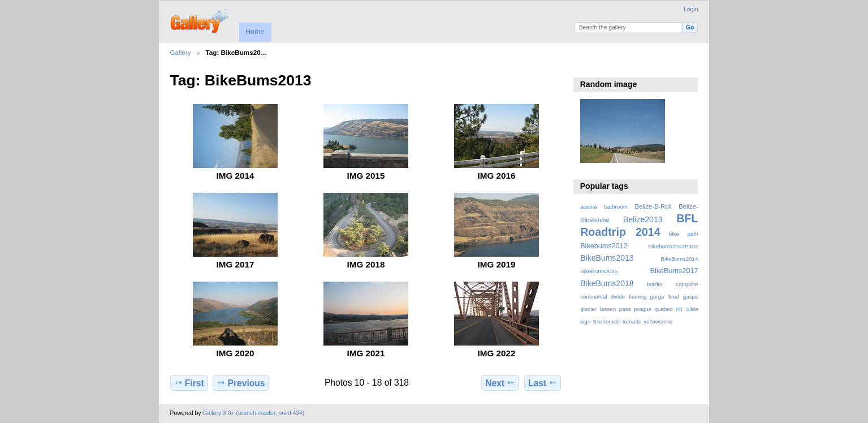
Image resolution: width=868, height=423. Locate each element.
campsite (687, 284)
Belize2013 (643, 219)
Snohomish (606, 321)
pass (625, 309)
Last (543, 383)
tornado (632, 321)
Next (500, 383)
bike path (683, 234)
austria (588, 207)
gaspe (691, 297)
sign (585, 321)
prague (643, 309)
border (655, 284)
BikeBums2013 (607, 258)
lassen (608, 309)
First (189, 383)
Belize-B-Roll (653, 206)
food (674, 297)
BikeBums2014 (679, 259)
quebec (664, 309)
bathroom (616, 207)
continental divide (603, 297)
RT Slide (687, 309)
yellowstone (658, 321)
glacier (588, 309)
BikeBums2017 (674, 271)
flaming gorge (647, 297)
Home (255, 32)
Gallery (181, 52)
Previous (241, 383)
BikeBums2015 (599, 271)
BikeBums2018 (607, 283)
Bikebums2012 (604, 246)
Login (691, 9)
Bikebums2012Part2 (673, 246)
